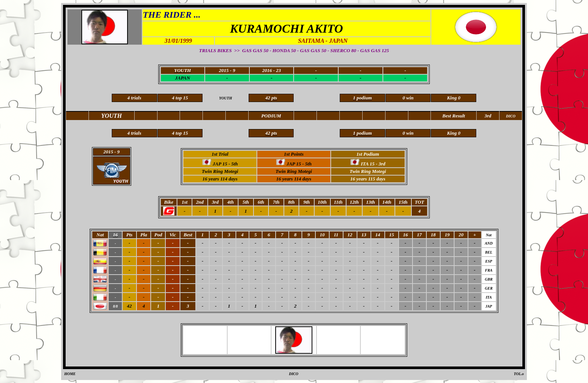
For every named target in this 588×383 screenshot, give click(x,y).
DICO (293, 374)
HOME (70, 374)
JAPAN (183, 78)
